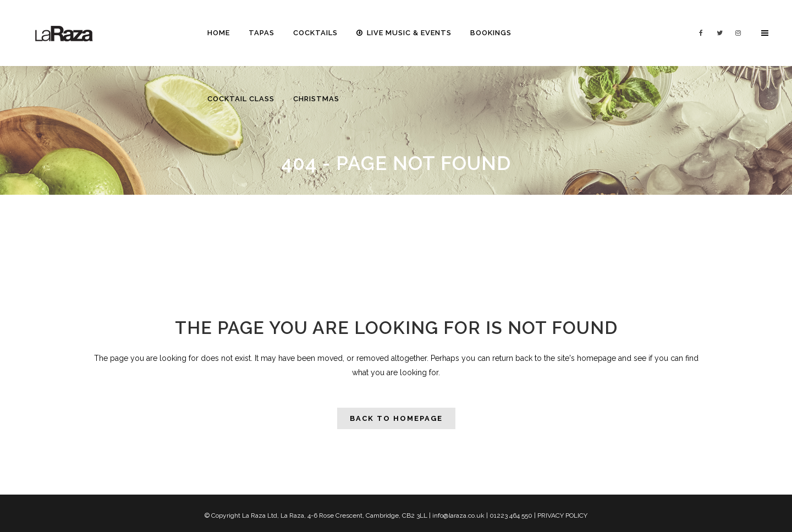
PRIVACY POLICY (562, 515)
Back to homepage (396, 418)
